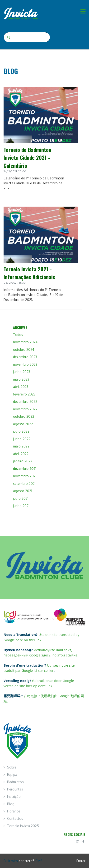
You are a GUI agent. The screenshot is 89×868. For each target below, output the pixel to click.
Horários (14, 811)
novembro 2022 (25, 409)
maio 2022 (21, 446)
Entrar (81, 861)
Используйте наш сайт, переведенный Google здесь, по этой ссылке (40, 653)
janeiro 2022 (23, 461)
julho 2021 (21, 498)
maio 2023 (21, 379)
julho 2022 (21, 431)
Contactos (15, 818)
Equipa (12, 775)
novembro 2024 (25, 342)
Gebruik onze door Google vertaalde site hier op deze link (39, 683)
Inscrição (14, 796)
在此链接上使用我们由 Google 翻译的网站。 (44, 698)
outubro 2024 (24, 349)
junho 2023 (22, 372)
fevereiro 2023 (24, 394)
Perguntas (15, 789)
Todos (18, 335)
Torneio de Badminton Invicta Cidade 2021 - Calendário (27, 157)
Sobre (12, 767)
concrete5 (27, 861)
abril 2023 (21, 387)
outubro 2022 (24, 416)
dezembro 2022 (25, 401)
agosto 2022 (23, 424)
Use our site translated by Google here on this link (41, 637)
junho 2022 (22, 439)
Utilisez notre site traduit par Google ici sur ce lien (39, 668)
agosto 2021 (23, 491)
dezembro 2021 (25, 469)
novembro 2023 (25, 364)
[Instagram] (78, 842)
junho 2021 (21, 506)
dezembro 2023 (25, 357)
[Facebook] (83, 842)
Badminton (15, 782)
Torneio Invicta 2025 (23, 826)
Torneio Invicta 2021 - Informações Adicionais (29, 273)
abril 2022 (21, 454)
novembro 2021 (25, 476)
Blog (11, 804)
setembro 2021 (24, 484)
